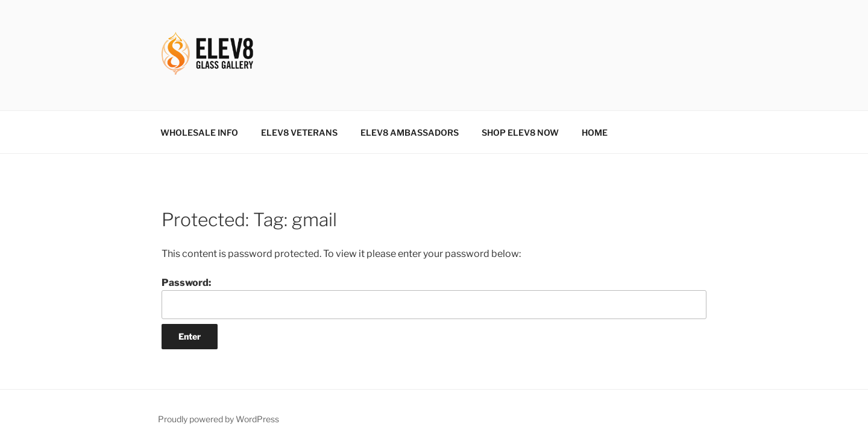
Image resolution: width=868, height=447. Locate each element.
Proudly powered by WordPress (219, 419)
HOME (595, 132)
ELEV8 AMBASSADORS (410, 132)
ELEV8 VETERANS (299, 132)
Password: (434, 298)
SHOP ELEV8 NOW (520, 132)
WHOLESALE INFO (199, 132)
